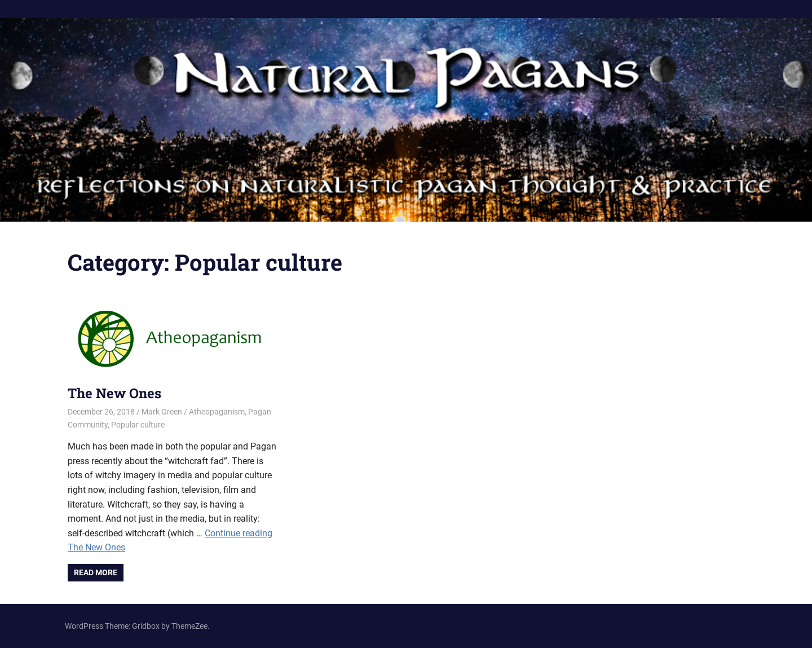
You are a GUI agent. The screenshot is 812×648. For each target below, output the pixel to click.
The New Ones (114, 393)
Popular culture (138, 425)
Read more (96, 572)
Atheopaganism (217, 412)
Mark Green (162, 412)
